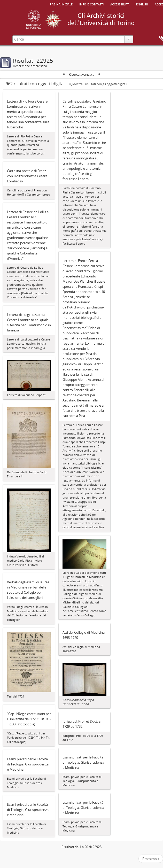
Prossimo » (151, 859)
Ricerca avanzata (81, 74)
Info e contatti (91, 4)
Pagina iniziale (61, 4)
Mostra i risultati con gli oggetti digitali (98, 84)
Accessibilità (120, 4)
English (142, 4)
